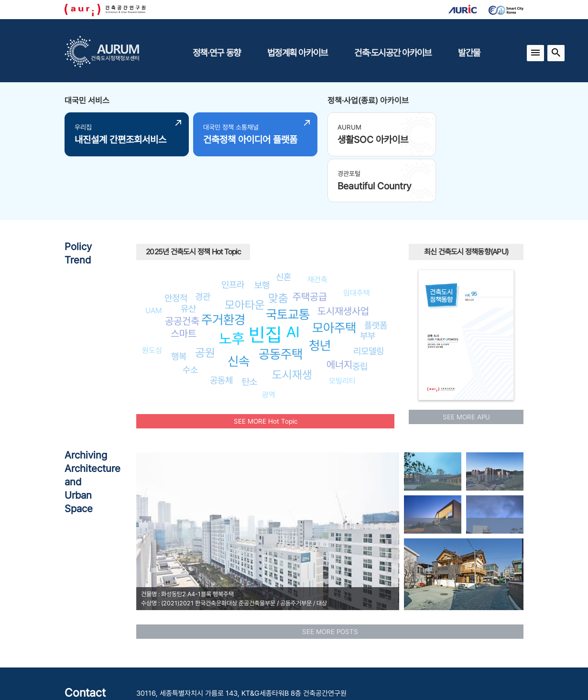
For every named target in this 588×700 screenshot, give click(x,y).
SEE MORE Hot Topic (266, 372)
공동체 (221, 331)
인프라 (233, 236)
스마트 (184, 284)
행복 (179, 307)
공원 (205, 304)
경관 (203, 247)
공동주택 (281, 305)
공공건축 (182, 272)
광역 (269, 346)
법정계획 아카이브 (297, 53)
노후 (232, 290)
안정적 (176, 249)
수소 (190, 321)
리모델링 (369, 302)
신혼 (283, 228)
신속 (239, 312)
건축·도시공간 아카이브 (393, 53)
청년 (320, 297)
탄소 (250, 333)
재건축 (317, 230)
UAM (154, 262)
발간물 (469, 53)
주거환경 (223, 271)
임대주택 (357, 244)
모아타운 (245, 256)
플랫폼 (376, 276)
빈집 (265, 286)
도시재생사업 (343, 262)
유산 (188, 259)
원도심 (152, 301)
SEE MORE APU (466, 368)
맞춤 (278, 249)
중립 (360, 317)
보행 (262, 236)
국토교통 (288, 266)
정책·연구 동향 (217, 53)
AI (293, 283)
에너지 (339, 316)
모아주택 (334, 279)
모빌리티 (342, 332)
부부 (368, 287)
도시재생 (292, 325)
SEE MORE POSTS (330, 582)
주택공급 (310, 248)
